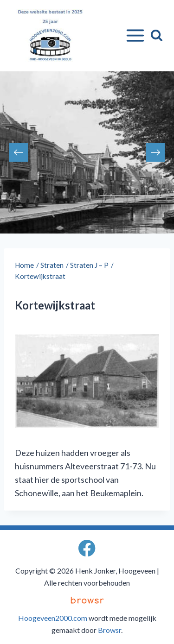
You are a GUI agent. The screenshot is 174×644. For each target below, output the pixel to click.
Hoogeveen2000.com (53, 618)
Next (155, 152)
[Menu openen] (133, 36)
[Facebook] (87, 548)
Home (24, 265)
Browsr (110, 630)
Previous (19, 152)
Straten (52, 265)
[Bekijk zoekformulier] (157, 35)
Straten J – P (89, 265)
